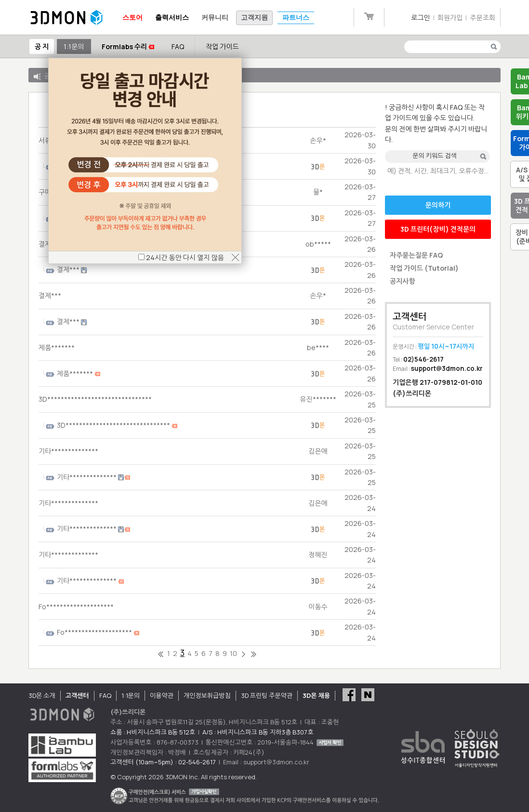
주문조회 (483, 18)
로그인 (420, 18)
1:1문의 (74, 46)
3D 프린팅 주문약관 (267, 695)
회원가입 (450, 18)
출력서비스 (172, 18)
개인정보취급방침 (207, 695)
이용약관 (162, 695)
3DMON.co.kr (66, 18)
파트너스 (296, 18)
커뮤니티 (215, 18)
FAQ (178, 46)
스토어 (132, 18)
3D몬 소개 (42, 695)
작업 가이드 (222, 46)
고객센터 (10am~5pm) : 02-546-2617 (163, 762)
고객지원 (254, 18)
